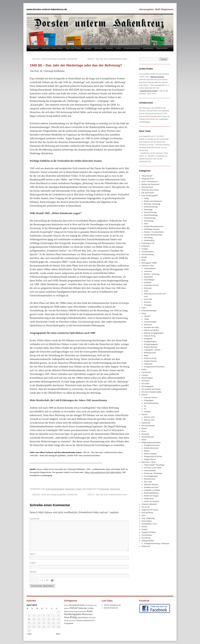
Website (33, 572)
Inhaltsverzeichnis (132, 48)
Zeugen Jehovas (150, 459)
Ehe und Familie (148, 193)
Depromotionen (147, 187)
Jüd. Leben (148, 482)
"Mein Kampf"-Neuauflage (154, 465)
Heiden (144, 257)
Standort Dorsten (150, 361)
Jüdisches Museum (151, 485)
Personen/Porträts (148, 426)
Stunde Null (115, 489)
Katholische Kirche (151, 448)
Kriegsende (104, 489)
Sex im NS (146, 507)
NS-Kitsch (146, 381)
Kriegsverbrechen (151, 347)
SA (145, 406)
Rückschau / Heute (73, 489)
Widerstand (146, 546)
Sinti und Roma (147, 513)
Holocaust (148, 288)
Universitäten (147, 521)
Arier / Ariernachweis (150, 181)
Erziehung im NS (148, 243)
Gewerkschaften (148, 252)
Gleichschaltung (148, 254)
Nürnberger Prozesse (152, 229)
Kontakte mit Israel (151, 487)
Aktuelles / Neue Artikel (52, 48)
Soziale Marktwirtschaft (153, 235)
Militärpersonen (150, 353)
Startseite (34, 48)
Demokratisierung (151, 207)
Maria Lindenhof (150, 454)
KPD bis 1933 (149, 417)
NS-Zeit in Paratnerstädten (152, 392)
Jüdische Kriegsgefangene (154, 333)
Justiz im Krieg (150, 336)
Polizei (144, 428)
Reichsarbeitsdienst (151, 403)
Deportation (148, 277)
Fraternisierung (150, 218)
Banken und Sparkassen (151, 184)
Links (118, 48)
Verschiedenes (147, 535)
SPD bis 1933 (149, 420)
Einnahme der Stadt (151, 327)
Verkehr (145, 529)
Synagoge (148, 305)
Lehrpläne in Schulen (152, 490)
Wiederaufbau (149, 240)
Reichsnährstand (148, 437)
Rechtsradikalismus (151, 493)
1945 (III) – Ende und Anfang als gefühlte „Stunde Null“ (54, 59)
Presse (144, 431)
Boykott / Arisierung (152, 274)
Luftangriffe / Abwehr (152, 350)
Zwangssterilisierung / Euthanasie (157, 543)
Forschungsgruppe (151, 476)
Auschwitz (148, 271)
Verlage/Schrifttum (149, 532)
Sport (144, 515)
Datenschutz (162, 48)
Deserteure (148, 325)
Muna (146, 355)
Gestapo (145, 249)
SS (145, 409)
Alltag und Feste (148, 179)
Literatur (88, 48)
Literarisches (146, 372)
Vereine (144, 527)
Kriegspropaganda (151, 344)
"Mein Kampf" (147, 176)
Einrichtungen (149, 280)
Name (33, 554)
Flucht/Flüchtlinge (151, 215)
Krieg (144, 313)
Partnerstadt (146, 423)
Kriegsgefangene (150, 341)
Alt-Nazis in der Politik (153, 468)
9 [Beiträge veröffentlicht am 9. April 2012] (29, 619)
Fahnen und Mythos (151, 330)
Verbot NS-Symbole (151, 501)
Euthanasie (146, 246)
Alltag (146, 198)
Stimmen (99, 48)
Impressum (148, 48)
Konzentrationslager (149, 311)
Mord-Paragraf (147, 378)
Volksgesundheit (148, 541)
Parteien (145, 414)
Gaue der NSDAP (151, 398)
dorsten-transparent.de (112, 605)
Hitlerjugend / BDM (149, 263)
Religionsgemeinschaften (151, 442)
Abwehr (147, 316)
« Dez (29, 634)
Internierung (149, 221)
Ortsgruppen (149, 400)
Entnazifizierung (150, 212)
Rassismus (146, 434)
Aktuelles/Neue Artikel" (149, 91)
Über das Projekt (73, 48)
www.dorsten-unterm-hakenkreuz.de (47, 9)
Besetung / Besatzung (152, 204)
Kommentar (35, 519)
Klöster (147, 451)
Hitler (144, 260)
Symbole (147, 412)
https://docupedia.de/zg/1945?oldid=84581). (104, 472)
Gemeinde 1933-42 (151, 285)
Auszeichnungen (150, 322)
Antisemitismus (150, 268)
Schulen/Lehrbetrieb (149, 504)
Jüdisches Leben (148, 266)
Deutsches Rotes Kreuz (150, 190)
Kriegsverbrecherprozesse (154, 226)
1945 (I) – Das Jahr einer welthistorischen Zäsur (109, 59)
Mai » (59, 634)
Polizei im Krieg (150, 358)
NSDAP (145, 395)
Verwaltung (148, 238)
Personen (147, 302)
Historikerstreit (150, 479)
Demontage (148, 210)
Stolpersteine (149, 499)
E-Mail (33, 563)
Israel (146, 291)
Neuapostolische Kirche (153, 456)
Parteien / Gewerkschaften (154, 232)
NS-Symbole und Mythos (151, 389)
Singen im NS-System (150, 510)
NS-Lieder (146, 384)
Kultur (144, 369)
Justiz (146, 224)
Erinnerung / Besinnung (153, 473)
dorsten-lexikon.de (111, 608)
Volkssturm (148, 364)
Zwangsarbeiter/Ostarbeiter (154, 367)
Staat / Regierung (148, 518)
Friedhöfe (148, 282)
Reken (144, 440)
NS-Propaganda (147, 386)
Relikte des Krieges (151, 496)
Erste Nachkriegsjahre (55, 489)
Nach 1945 (148, 299)
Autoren (109, 48)
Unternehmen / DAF (149, 524)
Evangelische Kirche (152, 445)
